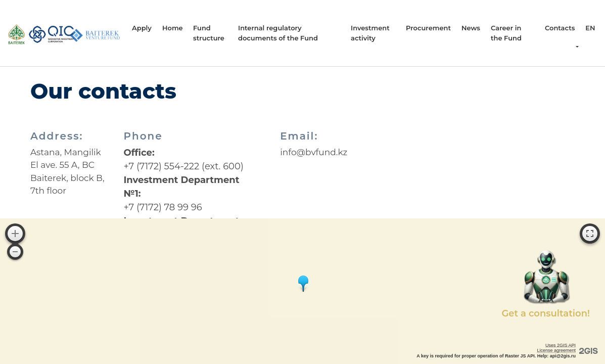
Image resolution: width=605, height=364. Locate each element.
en (590, 28)
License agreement (556, 350)
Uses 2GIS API (561, 345)
